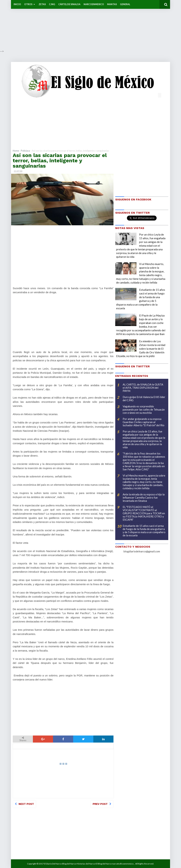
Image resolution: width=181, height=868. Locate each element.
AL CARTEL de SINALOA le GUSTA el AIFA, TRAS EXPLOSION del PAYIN (143, 388)
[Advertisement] (90, 25)
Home (16, 151)
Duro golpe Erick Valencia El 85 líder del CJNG (144, 399)
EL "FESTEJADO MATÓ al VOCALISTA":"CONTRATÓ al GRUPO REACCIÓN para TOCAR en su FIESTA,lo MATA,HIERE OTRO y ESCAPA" (144, 513)
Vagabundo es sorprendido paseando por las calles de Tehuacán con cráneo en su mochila (144, 409)
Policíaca (25, 151)
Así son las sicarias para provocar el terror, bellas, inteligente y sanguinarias (60, 160)
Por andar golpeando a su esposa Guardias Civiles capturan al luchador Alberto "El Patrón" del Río (144, 422)
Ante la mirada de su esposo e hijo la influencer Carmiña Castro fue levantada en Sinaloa (144, 498)
